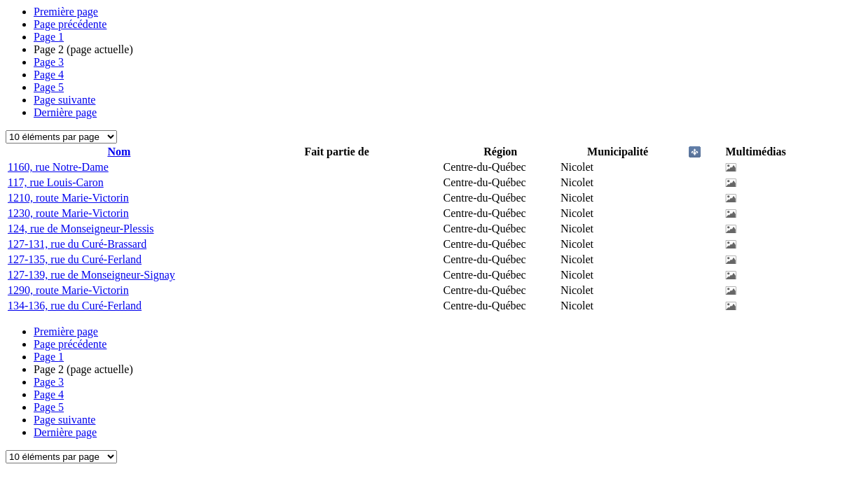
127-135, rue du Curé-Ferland (75, 259)
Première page (66, 12)
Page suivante (64, 100)
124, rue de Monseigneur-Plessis (81, 229)
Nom (119, 152)
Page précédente (70, 24)
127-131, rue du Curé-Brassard (77, 244)
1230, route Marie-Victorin (68, 213)
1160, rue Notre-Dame (58, 167)
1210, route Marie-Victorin (68, 198)
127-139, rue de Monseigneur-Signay (91, 275)
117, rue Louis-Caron (56, 182)
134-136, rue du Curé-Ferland (75, 306)
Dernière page (65, 112)
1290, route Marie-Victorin (68, 290)
